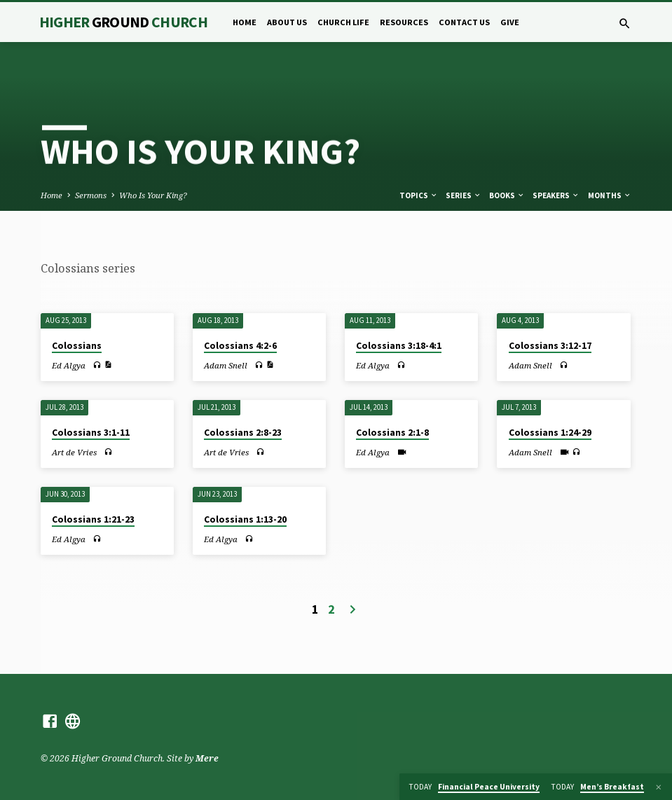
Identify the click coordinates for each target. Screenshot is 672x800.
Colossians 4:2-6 (240, 346)
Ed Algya (69, 365)
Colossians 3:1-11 (91, 433)
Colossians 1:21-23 (93, 519)
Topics (419, 195)
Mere (207, 758)
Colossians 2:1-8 (392, 433)
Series (464, 195)
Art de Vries (74, 452)
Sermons (91, 195)
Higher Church (124, 22)
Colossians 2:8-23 (243, 433)
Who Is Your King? (153, 195)
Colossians (77, 346)
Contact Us (464, 22)
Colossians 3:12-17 (550, 346)
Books (507, 195)
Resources (404, 22)
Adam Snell (226, 365)
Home (245, 22)
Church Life (343, 22)
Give (510, 22)
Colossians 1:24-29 (550, 433)
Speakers (556, 195)
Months (610, 195)
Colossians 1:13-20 (245, 519)
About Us (287, 22)
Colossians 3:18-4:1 (399, 346)
